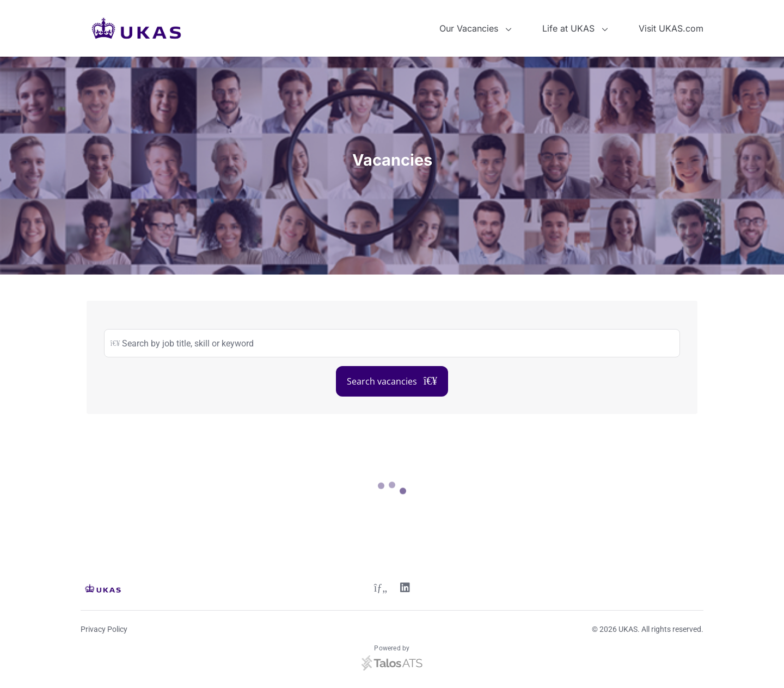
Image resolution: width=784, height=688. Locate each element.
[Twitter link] (381, 589)
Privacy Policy (104, 629)
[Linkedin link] (405, 589)
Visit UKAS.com (671, 28)
